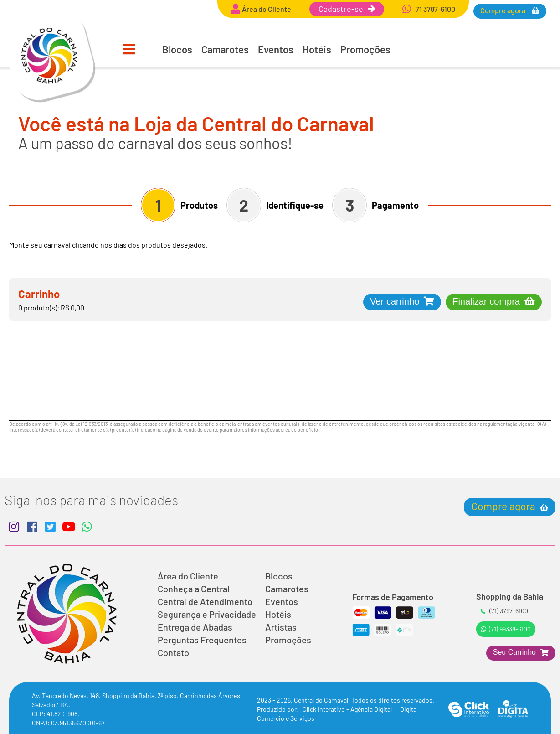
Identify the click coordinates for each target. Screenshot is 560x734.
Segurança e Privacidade (207, 614)
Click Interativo (348, 709)
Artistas (281, 627)
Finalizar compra (486, 301)
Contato (173, 652)
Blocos (177, 49)
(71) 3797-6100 (504, 611)
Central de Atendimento (205, 601)
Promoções (365, 49)
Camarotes (225, 49)
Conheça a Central (194, 589)
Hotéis (317, 49)
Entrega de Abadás (195, 627)
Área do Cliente (188, 576)
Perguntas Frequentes (202, 640)
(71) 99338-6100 (506, 629)
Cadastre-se (347, 9)
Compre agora (503, 10)
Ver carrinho (395, 301)
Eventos (276, 49)
